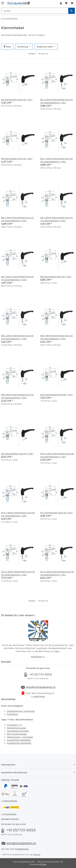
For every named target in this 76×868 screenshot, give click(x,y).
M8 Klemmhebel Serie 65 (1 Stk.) (56, 277)
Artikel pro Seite (45, 47)
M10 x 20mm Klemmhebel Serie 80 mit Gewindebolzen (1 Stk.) (57, 455)
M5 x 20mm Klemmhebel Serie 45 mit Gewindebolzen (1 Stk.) (56, 101)
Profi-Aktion (12, 714)
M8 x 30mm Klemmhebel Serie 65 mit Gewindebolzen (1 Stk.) (56, 337)
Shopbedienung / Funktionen (21, 711)
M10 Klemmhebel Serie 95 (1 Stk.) (17, 454)
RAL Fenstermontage (17, 734)
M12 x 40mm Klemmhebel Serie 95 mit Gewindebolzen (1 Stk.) (57, 573)
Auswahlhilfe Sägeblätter (19, 740)
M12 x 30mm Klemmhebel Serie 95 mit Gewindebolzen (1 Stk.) (18, 573)
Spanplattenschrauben (18, 731)
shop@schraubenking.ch (41, 687)
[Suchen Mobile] (35, 11)
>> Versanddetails (9, 814)
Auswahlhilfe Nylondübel (19, 743)
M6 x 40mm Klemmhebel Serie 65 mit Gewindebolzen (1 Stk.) (17, 278)
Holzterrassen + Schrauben (20, 737)
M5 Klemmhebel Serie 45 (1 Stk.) (17, 100)
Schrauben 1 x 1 (15, 725)
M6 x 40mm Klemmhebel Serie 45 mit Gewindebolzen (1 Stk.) (56, 219)
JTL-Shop (43, 864)
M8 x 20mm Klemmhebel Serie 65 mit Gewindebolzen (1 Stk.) (17, 337)
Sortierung (23, 47)
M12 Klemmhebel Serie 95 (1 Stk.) (56, 513)
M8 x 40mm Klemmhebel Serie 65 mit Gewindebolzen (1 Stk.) (17, 396)
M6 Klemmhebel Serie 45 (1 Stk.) (17, 159)
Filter (7, 47)
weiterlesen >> (38, 657)
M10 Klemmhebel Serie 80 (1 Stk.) (56, 395)
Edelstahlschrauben (17, 728)
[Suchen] (72, 11)
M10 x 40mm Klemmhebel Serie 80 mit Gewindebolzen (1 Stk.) (18, 514)
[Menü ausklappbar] (3, 2)
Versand (37, 854)
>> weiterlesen (38, 696)
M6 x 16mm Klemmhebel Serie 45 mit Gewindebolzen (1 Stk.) (56, 160)
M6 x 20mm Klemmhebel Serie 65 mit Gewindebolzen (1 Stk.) (17, 219)
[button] (61, 3)
